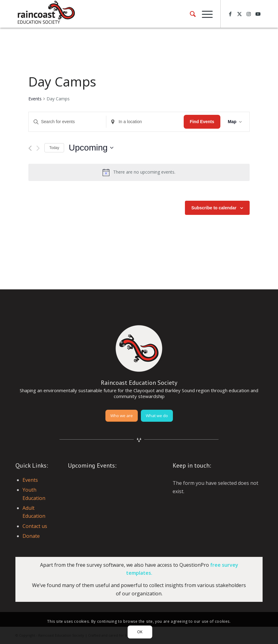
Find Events (202, 122)
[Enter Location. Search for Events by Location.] (145, 122)
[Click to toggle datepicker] (91, 148)
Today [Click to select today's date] (54, 148)
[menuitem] (190, 14)
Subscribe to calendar (214, 208)
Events (35, 99)
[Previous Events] (30, 148)
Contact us (35, 526)
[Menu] (204, 14)
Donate (31, 536)
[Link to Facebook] (230, 14)
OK (140, 632)
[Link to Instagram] (249, 14)
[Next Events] (38, 148)
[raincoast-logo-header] (46, 14)
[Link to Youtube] (258, 14)
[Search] (190, 14)
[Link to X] (239, 14)
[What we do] (157, 416)
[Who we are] (122, 416)
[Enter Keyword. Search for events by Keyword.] (67, 122)
